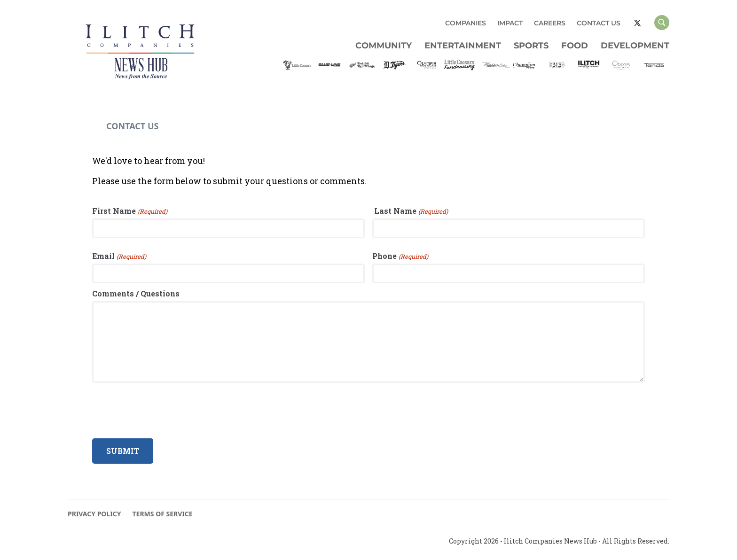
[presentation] (164, 411)
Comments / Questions (136, 293)
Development (635, 46)
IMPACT (510, 23)
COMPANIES (466, 23)
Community (384, 46)
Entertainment (463, 46)
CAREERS (550, 23)
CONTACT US (599, 23)
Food (575, 46)
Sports (531, 46)
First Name (114, 211)
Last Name (394, 211)
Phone (384, 256)
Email (103, 256)
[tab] (132, 126)
